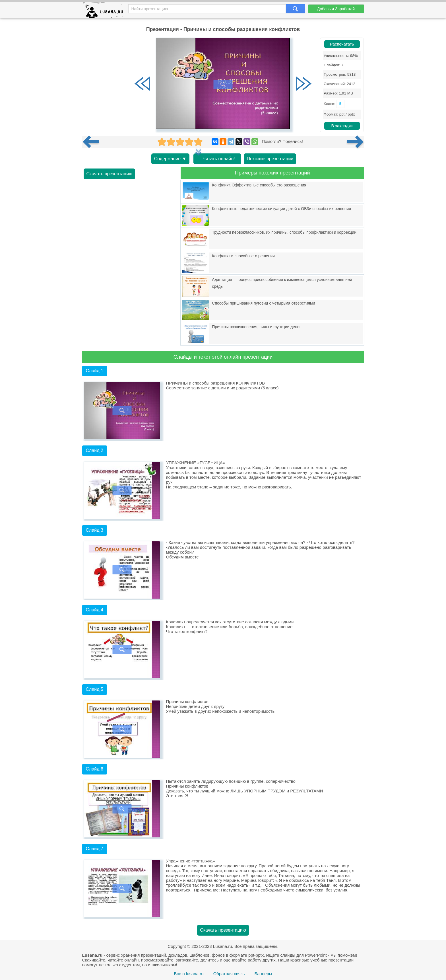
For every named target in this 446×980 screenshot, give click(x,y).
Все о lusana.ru (189, 974)
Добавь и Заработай (336, 9)
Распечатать (342, 44)
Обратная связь (229, 974)
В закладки (342, 126)
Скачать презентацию (110, 174)
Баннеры (263, 974)
